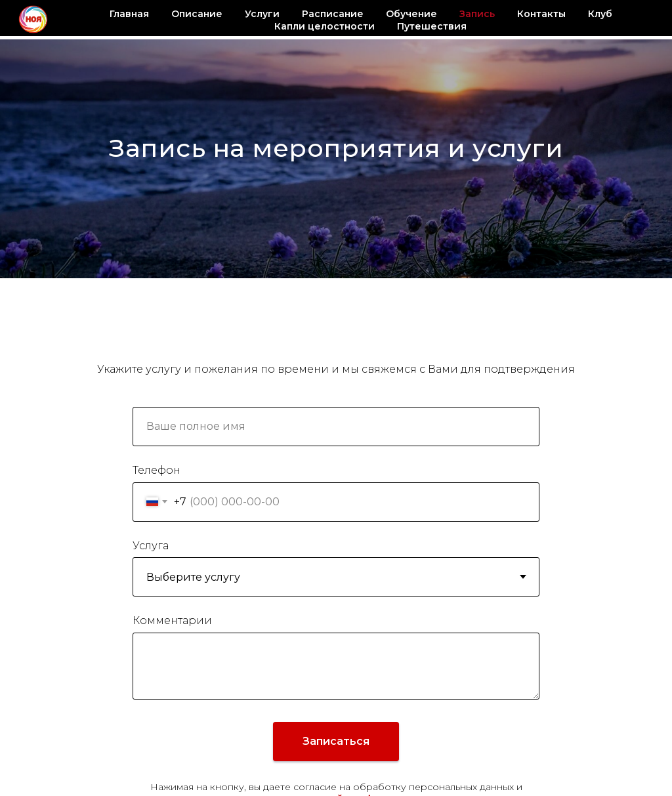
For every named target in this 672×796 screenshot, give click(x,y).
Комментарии (172, 620)
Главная (129, 14)
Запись (477, 14)
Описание (197, 14)
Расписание (333, 14)
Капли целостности (325, 26)
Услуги (262, 14)
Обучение (411, 14)
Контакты (541, 14)
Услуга (151, 546)
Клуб (600, 14)
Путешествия (432, 26)
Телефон (157, 470)
